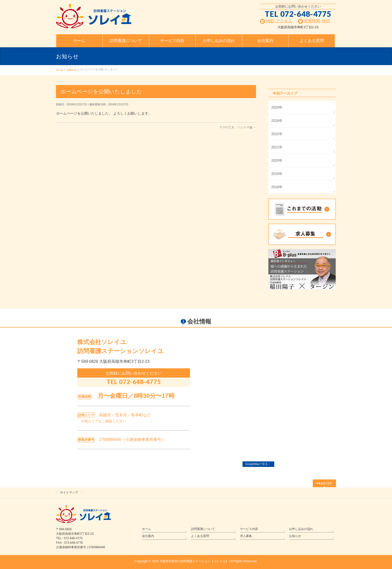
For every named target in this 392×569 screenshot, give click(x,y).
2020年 (277, 160)
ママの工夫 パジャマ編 (238, 127)
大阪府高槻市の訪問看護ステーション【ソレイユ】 (194, 561)
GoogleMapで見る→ (258, 464)
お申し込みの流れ (301, 529)
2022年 (277, 134)
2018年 (277, 187)
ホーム (146, 529)
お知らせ (295, 536)
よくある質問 (200, 536)
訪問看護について (203, 529)
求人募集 (246, 536)
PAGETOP (324, 483)
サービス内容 (249, 529)
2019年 (277, 174)
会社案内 (148, 536)
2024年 (277, 121)
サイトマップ (69, 492)
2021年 (277, 147)
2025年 (277, 107)
